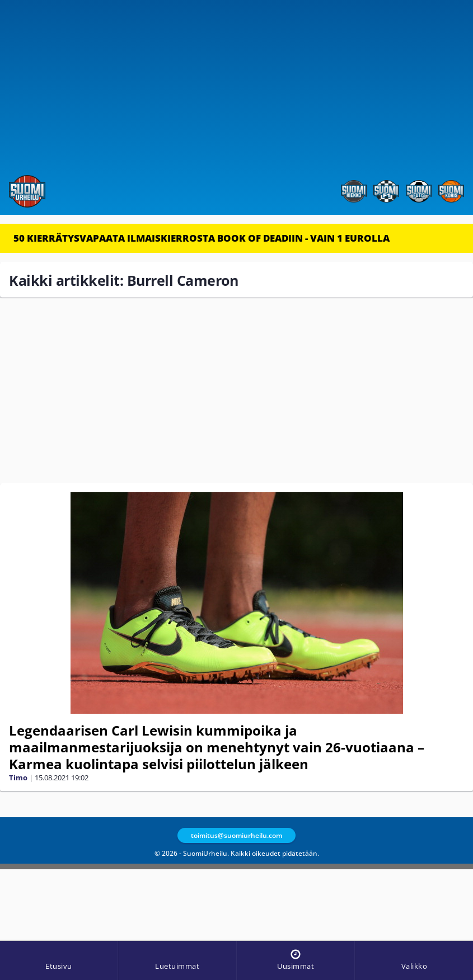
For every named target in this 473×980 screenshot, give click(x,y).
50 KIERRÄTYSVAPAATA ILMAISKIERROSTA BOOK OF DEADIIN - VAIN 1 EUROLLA (202, 238)
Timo (18, 778)
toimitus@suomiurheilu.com (236, 835)
